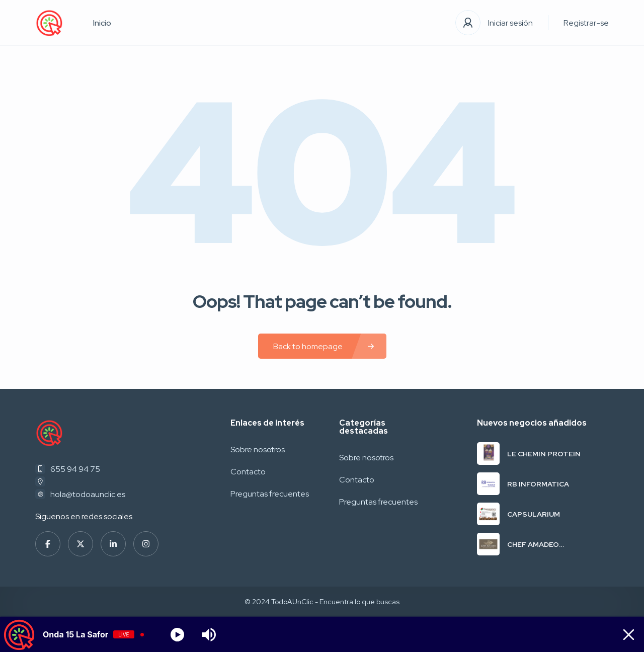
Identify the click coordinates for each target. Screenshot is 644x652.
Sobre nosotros (258, 450)
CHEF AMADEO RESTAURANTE (535, 544)
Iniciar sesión (510, 23)
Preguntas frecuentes (270, 494)
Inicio (102, 23)
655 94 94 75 (75, 469)
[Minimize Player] (626, 635)
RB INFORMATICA (538, 484)
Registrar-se (586, 23)
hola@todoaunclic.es (88, 494)
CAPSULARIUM (534, 514)
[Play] (177, 635)
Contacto (248, 472)
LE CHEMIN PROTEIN (544, 454)
